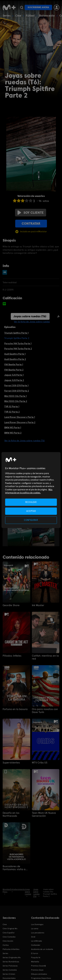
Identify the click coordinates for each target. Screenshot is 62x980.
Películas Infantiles (11, 949)
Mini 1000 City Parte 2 (16, 401)
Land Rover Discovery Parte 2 (20, 422)
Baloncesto (47, 15)
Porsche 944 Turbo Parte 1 (18, 343)
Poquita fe (36, 958)
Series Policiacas (10, 966)
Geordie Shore (11, 605)
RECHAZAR (31, 502)
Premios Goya (37, 970)
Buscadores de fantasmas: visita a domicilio (14, 868)
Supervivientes (11, 763)
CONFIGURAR (31, 520)
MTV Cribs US (40, 763)
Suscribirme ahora (38, 7)
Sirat (33, 937)
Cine (18, 15)
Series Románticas (11, 962)
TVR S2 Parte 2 (12, 412)
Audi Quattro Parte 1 (15, 354)
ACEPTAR (31, 511)
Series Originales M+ (12, 958)
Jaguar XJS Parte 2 (14, 380)
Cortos (6, 945)
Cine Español (9, 933)
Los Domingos (37, 924)
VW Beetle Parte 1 (14, 364)
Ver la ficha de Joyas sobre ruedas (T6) (24, 441)
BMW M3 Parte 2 (13, 433)
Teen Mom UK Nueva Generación (44, 814)
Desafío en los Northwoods (11, 814)
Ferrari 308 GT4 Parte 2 (17, 391)
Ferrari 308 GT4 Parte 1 (16, 385)
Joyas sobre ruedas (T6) (30, 316)
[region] (31, 490)
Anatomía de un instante (42, 949)
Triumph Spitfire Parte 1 (16, 333)
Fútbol (30, 15)
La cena (35, 929)
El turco (35, 953)
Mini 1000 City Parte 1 (15, 396)
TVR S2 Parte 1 (12, 406)
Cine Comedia (9, 937)
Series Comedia (10, 970)
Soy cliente (31, 213)
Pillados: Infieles (12, 656)
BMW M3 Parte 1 (13, 427)
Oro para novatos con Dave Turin (45, 711)
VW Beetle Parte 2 (14, 370)
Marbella (35, 962)
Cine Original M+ (10, 929)
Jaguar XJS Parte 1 (14, 375)
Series (7, 15)
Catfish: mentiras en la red (45, 657)
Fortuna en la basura (15, 709)
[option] (20, 528)
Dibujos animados (39, 974)
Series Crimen (9, 974)
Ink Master (38, 605)
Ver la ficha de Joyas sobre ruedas (32, 322)
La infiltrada (36, 941)
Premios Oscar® (39, 966)
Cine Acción (8, 941)
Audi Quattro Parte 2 (15, 359)
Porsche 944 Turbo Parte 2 (18, 349)
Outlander (36, 945)
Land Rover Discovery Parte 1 (20, 417)
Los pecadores (38, 933)
